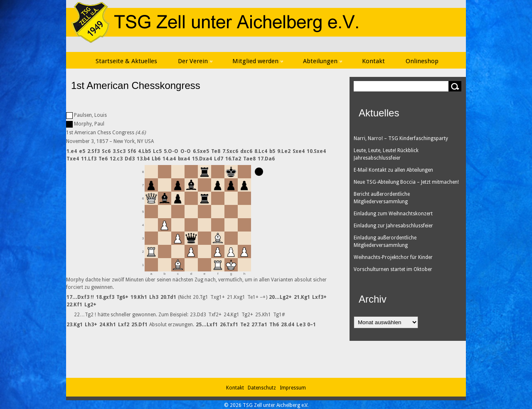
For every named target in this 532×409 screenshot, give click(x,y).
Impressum (293, 388)
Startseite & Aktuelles (126, 61)
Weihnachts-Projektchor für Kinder (393, 257)
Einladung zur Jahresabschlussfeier (393, 226)
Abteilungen (323, 61)
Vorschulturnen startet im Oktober (393, 269)
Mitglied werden (258, 61)
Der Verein (195, 61)
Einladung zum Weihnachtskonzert (393, 214)
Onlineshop (422, 61)
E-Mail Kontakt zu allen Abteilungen (393, 170)
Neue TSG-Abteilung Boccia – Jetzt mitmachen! (406, 182)
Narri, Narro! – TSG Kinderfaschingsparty (401, 138)
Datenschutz (263, 388)
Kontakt (373, 61)
